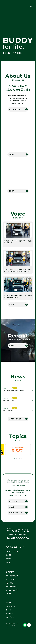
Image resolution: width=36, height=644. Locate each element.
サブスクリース (12, 584)
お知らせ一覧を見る (15, 422)
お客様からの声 (11, 612)
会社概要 (8, 560)
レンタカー (9, 599)
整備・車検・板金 (11, 592)
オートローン (10, 615)
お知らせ (8, 567)
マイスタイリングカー (13, 595)
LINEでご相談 (13, 505)
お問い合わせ (10, 622)
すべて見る (12, 306)
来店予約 (11, 511)
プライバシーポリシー (12, 629)
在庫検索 (11, 155)
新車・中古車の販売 (12, 581)
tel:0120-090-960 (18, 543)
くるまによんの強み (12, 556)
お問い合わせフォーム (15, 517)
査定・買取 (9, 588)
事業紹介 (11, 192)
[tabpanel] (18, 453)
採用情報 (11, 348)
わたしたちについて (15, 110)
